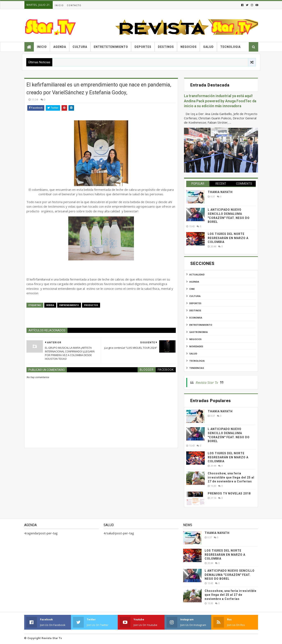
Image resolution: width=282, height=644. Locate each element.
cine (192, 289)
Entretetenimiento (111, 47)
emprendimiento (69, 305)
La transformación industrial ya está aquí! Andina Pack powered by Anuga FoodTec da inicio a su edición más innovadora (220, 101)
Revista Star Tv (207, 382)
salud (193, 354)
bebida (50, 305)
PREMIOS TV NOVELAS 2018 (229, 493)
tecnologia (197, 361)
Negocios (189, 47)
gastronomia (199, 332)
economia (196, 318)
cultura (195, 296)
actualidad (197, 274)
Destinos (166, 47)
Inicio (59, 5)
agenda (194, 282)
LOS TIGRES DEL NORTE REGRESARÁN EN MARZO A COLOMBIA (228, 238)
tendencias (197, 368)
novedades (196, 346)
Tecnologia (230, 47)
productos (91, 305)
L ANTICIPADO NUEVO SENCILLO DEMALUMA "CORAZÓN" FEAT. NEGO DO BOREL (230, 575)
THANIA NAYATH (220, 192)
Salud (208, 47)
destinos (195, 310)
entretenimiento (201, 325)
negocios (195, 339)
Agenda (60, 47)
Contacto (74, 5)
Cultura (80, 47)
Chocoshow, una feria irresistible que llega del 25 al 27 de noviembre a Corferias (231, 477)
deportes (195, 303)
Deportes (143, 47)
